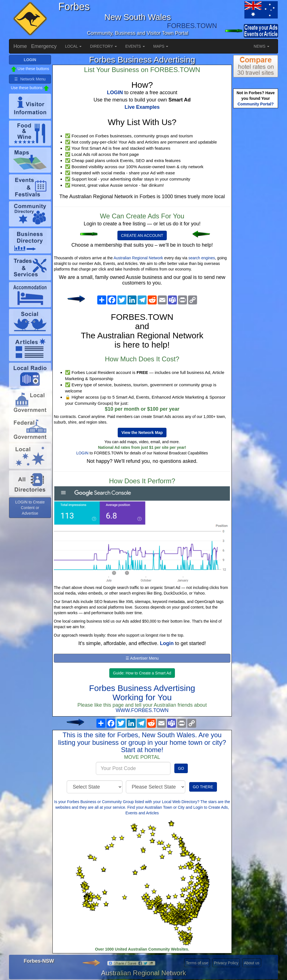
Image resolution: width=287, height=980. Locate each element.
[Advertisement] (256, 198)
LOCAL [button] (73, 46)
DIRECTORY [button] (103, 46)
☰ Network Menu (30, 79)
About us (252, 963)
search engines (202, 258)
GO (181, 768)
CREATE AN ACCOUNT (142, 235)
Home (20, 46)
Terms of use (197, 963)
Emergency (44, 46)
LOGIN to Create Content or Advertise (30, 508)
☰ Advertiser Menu (142, 658)
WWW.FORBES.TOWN (142, 710)
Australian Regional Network (138, 258)
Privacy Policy (226, 963)
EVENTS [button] (135, 46)
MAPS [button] (161, 46)
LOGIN (82, 453)
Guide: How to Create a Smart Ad (142, 673)
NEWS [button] (261, 46)
